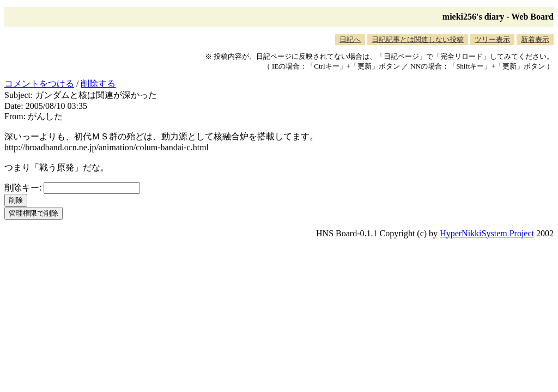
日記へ (350, 39)
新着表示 (535, 39)
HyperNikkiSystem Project (487, 233)
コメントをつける (39, 84)
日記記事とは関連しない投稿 (418, 39)
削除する (98, 84)
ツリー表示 (492, 39)
